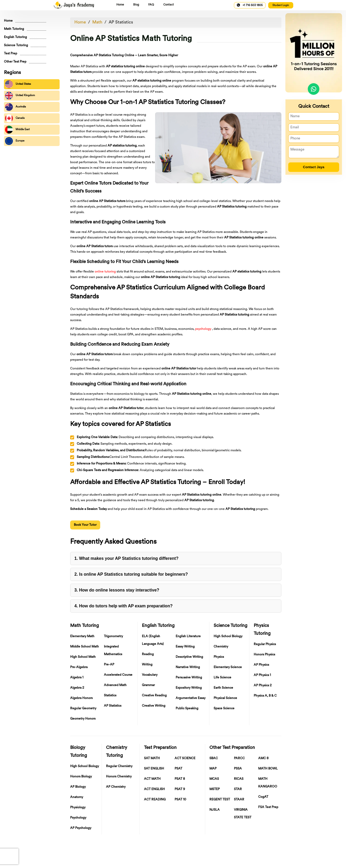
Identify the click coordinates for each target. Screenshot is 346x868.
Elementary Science (228, 667)
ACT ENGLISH (154, 789)
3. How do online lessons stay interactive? (117, 590)
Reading (148, 654)
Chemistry (221, 647)
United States (18, 84)
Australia (15, 107)
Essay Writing (185, 647)
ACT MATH (152, 779)
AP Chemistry (116, 787)
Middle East (17, 130)
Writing (147, 665)
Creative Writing (154, 706)
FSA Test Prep (268, 807)
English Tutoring (15, 37)
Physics (219, 657)
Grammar (148, 685)
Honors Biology (81, 777)
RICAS (239, 779)
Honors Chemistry (119, 777)
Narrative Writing (188, 667)
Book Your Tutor (85, 525)
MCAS (214, 779)
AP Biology (78, 787)
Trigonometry (113, 636)
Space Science (224, 709)
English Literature (188, 636)
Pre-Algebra (79, 667)
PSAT (178, 769)
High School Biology (228, 636)
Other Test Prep (15, 62)
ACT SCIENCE (185, 758)
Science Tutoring (16, 45)
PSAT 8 (180, 779)
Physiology (78, 808)
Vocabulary (150, 675)
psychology (203, 329)
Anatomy (77, 797)
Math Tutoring (14, 29)
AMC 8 (263, 758)
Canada (15, 118)
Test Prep (11, 54)
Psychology (78, 818)
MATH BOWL (268, 769)
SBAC (214, 758)
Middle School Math (85, 647)
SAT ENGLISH (154, 769)
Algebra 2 (77, 688)
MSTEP (215, 789)
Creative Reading (154, 696)
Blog (136, 5)
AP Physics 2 (263, 686)
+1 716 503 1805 (250, 5)
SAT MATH (152, 758)
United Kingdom (20, 96)
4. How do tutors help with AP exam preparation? (124, 606)
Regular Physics (265, 644)
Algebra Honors (81, 698)
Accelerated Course (118, 675)
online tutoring (105, 272)
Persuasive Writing (189, 678)
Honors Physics (264, 655)
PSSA (238, 769)
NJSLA (215, 810)
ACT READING (155, 800)
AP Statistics (121, 22)
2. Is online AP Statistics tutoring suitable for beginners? (131, 574)
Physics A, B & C (265, 696)
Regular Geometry (83, 709)
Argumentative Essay (191, 698)
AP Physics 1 (262, 675)
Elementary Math (82, 636)
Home (120, 5)
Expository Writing (189, 688)
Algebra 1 (77, 678)
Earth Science (223, 688)
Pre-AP (109, 665)
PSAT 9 (180, 789)
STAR (238, 789)
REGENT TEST (220, 800)
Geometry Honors (83, 719)
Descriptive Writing (189, 657)
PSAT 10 (180, 800)
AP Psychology (81, 828)
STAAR (239, 800)
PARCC (239, 758)
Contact (169, 5)
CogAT (263, 797)
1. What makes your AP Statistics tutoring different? (126, 558)
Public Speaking (187, 709)
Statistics (110, 696)
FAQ (151, 5)
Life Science (222, 678)
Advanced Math (115, 685)
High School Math (83, 657)
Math (97, 22)
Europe (15, 141)
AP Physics (261, 665)
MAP (213, 769)
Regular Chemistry (119, 766)
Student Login (281, 5)
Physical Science (225, 698)
